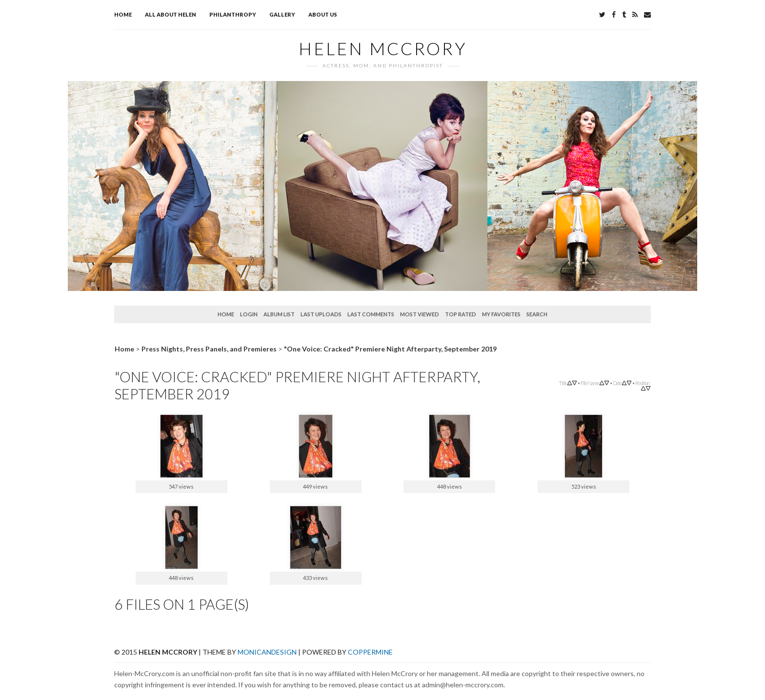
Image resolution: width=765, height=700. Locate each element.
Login (249, 314)
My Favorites (501, 314)
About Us (323, 14)
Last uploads (321, 314)
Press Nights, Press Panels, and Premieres (209, 349)
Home (123, 14)
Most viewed (420, 314)
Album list (279, 314)
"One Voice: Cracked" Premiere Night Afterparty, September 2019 (390, 349)
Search (537, 314)
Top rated (461, 314)
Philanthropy (233, 14)
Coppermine (370, 652)
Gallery (282, 14)
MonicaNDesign (267, 652)
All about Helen (171, 14)
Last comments (371, 314)
